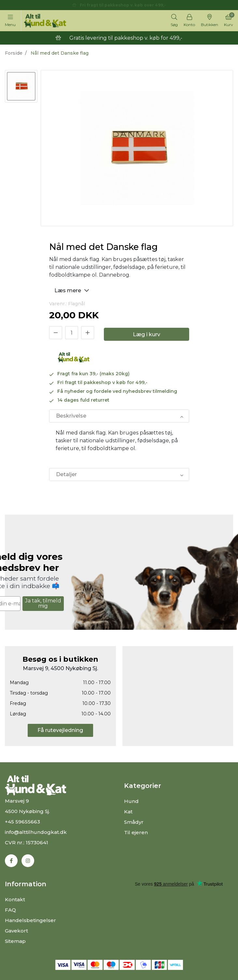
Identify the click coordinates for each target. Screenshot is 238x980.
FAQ (10, 910)
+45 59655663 (22, 822)
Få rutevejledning (60, 730)
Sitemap (15, 941)
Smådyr (134, 822)
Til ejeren (136, 832)
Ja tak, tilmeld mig (43, 603)
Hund (131, 801)
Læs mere (73, 290)
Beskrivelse (71, 416)
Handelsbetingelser (30, 920)
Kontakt (15, 899)
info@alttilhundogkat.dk (36, 832)
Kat (128, 812)
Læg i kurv (147, 334)
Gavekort (16, 931)
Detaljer (66, 474)
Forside (14, 53)
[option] (21, 86)
